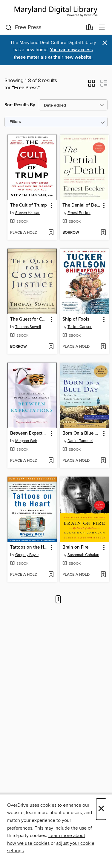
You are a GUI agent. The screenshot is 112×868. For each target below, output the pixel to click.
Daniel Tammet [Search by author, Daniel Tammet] (80, 441)
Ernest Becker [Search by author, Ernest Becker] (79, 213)
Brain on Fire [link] (75, 547)
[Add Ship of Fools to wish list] (103, 347)
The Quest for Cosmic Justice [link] (29, 319)
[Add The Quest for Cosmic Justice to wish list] (51, 347)
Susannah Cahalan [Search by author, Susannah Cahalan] (83, 555)
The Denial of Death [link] (82, 205)
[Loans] (90, 29)
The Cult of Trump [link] (29, 205)
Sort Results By (20, 105)
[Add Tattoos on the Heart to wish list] (51, 575)
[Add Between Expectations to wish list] (51, 461)
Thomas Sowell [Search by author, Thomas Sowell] (28, 327)
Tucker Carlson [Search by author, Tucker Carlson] (80, 327)
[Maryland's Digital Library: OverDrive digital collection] (56, 10)
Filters (15, 122)
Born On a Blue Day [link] (82, 433)
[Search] (9, 28)
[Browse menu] (102, 28)
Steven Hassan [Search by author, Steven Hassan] (28, 213)
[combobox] (44, 28)
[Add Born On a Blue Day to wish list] (103, 461)
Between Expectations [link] (29, 433)
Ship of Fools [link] (76, 319)
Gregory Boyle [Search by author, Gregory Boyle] (27, 555)
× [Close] (101, 809)
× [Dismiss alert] (105, 43)
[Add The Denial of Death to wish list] (103, 233)
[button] (92, 85)
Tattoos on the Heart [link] (29, 547)
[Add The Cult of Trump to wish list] (51, 233)
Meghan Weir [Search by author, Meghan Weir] (26, 441)
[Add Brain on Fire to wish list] (103, 575)
